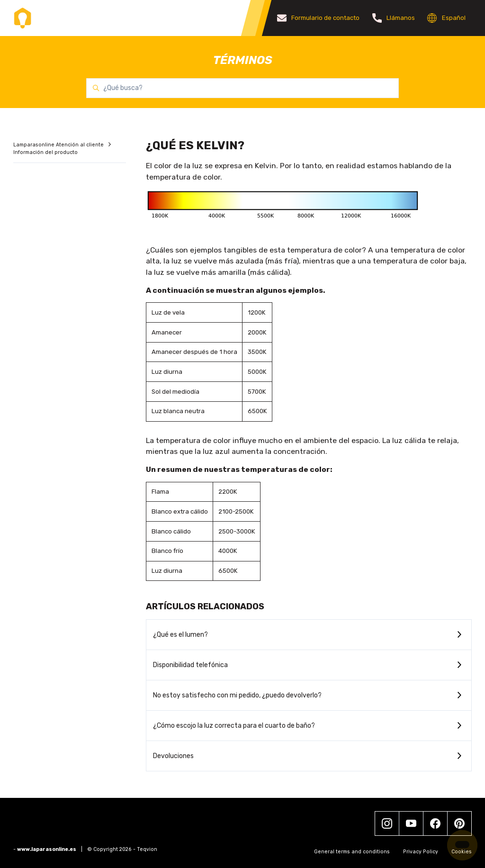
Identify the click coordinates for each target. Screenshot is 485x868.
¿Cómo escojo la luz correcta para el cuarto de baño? (234, 726)
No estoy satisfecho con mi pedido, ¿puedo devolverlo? (237, 695)
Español (446, 18)
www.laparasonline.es (47, 849)
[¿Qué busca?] (242, 88)
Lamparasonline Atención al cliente (59, 145)
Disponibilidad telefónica (190, 665)
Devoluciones (173, 756)
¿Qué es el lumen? (180, 635)
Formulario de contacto (319, 18)
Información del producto (45, 152)
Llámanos (394, 18)
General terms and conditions (352, 852)
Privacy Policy (421, 852)
